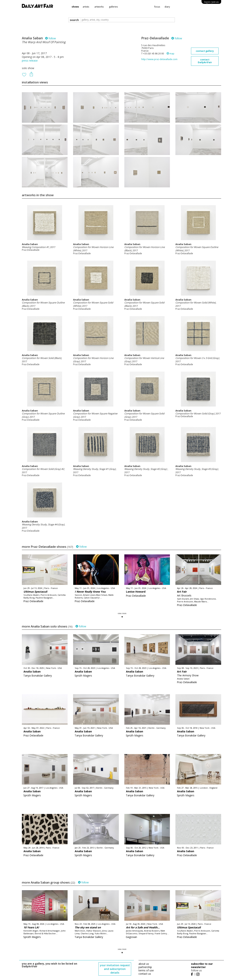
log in (211, 2)
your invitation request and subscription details (115, 969)
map (170, 54)
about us (144, 964)
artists (86, 7)
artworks (99, 7)
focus (157, 7)
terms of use (146, 970)
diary (167, 7)
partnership (145, 967)
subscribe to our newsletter (202, 965)
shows (75, 7)
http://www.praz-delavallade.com (159, 59)
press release (30, 61)
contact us (145, 974)
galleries (113, 7)
